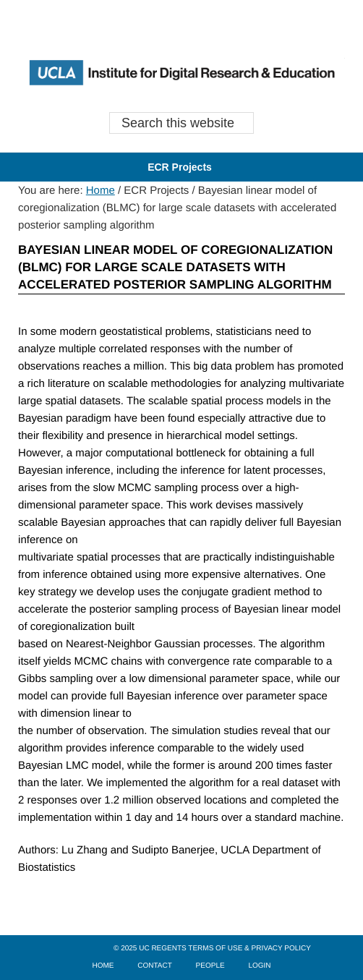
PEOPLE (210, 966)
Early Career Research (181, 72)
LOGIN (259, 966)
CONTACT (155, 966)
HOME (103, 966)
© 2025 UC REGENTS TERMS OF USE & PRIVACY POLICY (212, 949)
